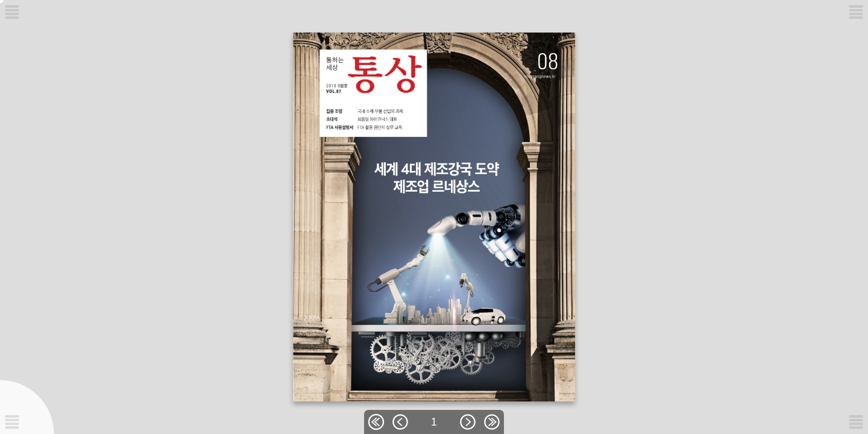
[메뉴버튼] (12, 422)
